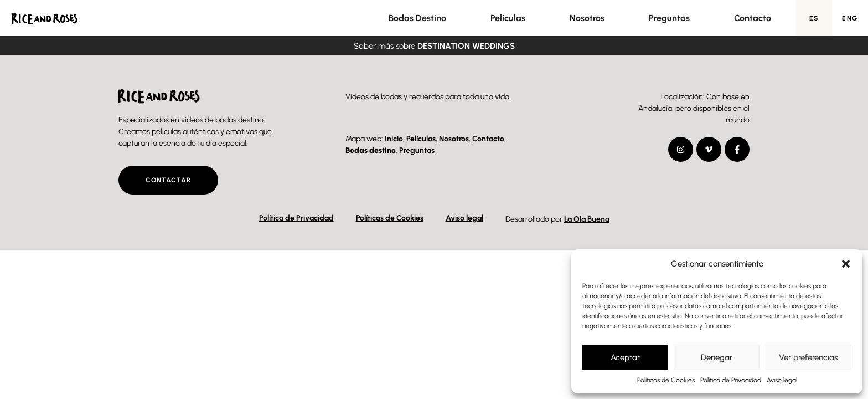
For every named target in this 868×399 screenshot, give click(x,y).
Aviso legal (782, 380)
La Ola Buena (587, 219)
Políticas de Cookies (666, 380)
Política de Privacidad (731, 380)
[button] (846, 264)
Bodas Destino (417, 18)
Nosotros (587, 18)
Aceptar (625, 357)
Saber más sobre (434, 46)
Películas (508, 18)
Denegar (717, 357)
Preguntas (669, 18)
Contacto (753, 18)
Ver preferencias (808, 357)
